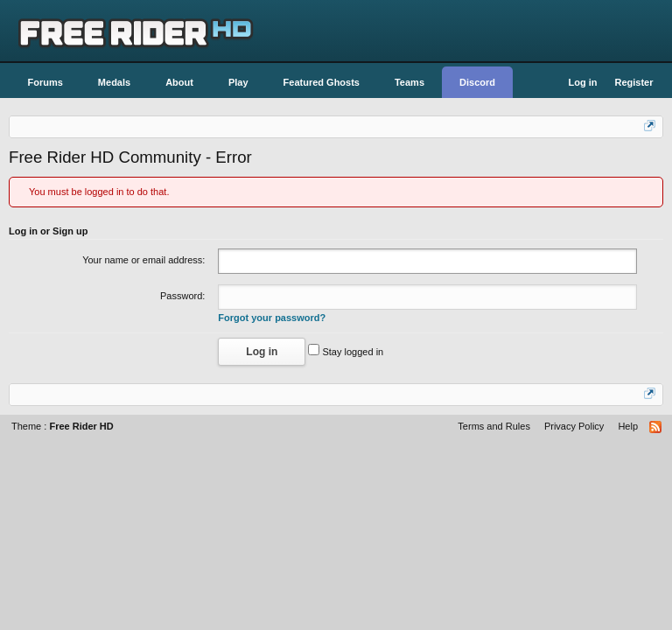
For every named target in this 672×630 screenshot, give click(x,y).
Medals (114, 82)
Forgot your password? (272, 318)
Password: (182, 296)
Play (238, 82)
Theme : (63, 426)
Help (628, 426)
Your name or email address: (143, 260)
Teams (409, 82)
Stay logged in (346, 352)
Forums (45, 82)
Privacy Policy (574, 426)
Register (633, 82)
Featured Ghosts (322, 82)
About (179, 82)
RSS (656, 428)
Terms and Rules (494, 426)
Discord (477, 82)
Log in (582, 82)
